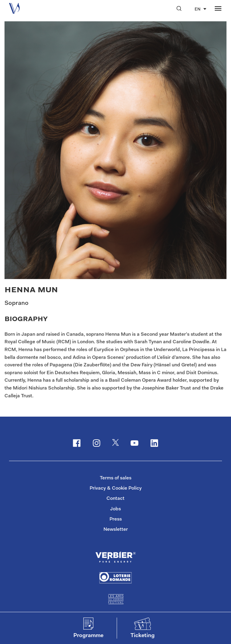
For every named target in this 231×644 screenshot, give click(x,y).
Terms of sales (116, 478)
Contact (115, 499)
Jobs (115, 509)
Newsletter (116, 530)
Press (116, 519)
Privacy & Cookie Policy (116, 488)
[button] (179, 8)
